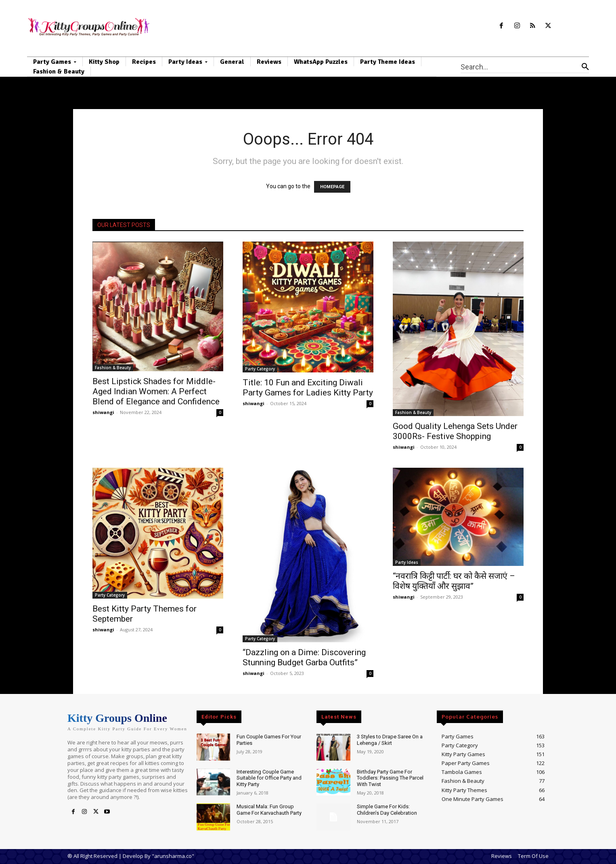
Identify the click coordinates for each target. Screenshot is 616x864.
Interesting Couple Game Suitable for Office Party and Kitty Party (269, 778)
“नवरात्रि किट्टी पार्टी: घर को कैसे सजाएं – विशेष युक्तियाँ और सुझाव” (454, 581)
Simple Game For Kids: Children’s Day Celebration (387, 810)
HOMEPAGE (332, 187)
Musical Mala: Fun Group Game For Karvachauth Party (269, 810)
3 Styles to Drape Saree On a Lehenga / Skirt (390, 740)
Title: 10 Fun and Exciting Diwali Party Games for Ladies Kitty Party (308, 388)
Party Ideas (407, 562)
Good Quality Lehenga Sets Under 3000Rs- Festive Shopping (455, 431)
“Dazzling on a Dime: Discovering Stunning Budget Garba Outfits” (304, 657)
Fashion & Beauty (113, 368)
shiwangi (103, 412)
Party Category (260, 369)
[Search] (585, 67)
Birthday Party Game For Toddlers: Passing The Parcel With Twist (390, 778)
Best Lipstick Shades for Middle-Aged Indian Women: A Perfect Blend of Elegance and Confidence (156, 391)
